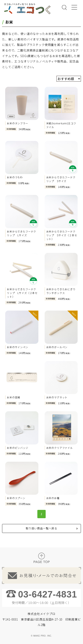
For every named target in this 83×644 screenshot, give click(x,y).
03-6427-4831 (48, 594)
